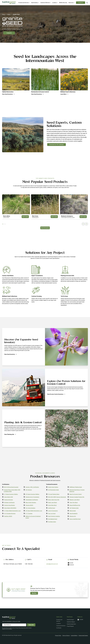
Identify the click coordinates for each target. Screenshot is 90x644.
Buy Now (34, 593)
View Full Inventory (45, 228)
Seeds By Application (71, 624)
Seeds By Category (71, 622)
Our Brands (59, 628)
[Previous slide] (83, 224)
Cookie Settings (74, 635)
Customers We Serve (61, 626)
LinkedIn (70, 563)
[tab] (3, 224)
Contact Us (81, 3)
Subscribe (31, 625)
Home (4, 14)
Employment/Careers (83, 635)
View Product (25, 217)
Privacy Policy (58, 635)
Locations (59, 623)
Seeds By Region (70, 620)
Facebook (71, 565)
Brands (9, 14)
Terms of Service (66, 635)
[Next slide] (86, 224)
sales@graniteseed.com (52, 564)
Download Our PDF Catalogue (57, 145)
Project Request (70, 626)
